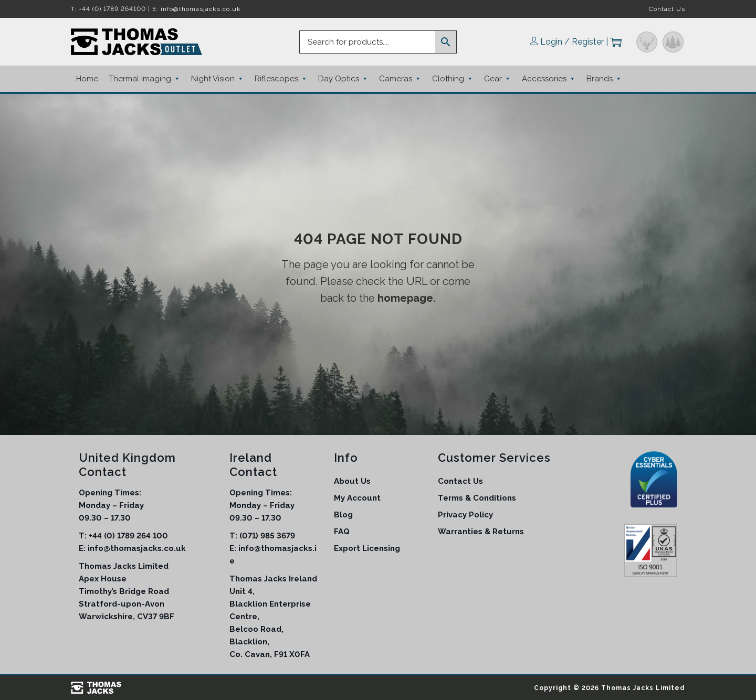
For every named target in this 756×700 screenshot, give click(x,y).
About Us (352, 481)
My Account (357, 498)
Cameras (400, 79)
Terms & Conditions (477, 498)
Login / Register (572, 42)
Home (87, 79)
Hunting (647, 42)
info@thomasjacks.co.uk (201, 9)
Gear (498, 79)
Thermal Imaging (145, 79)
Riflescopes (281, 79)
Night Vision (218, 79)
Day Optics (343, 79)
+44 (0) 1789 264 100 (128, 536)
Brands (604, 79)
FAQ (342, 532)
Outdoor (673, 42)
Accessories (549, 79)
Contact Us (667, 9)
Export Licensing (367, 548)
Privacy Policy (465, 515)
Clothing (453, 79)
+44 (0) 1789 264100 (112, 9)
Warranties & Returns (481, 532)
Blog (343, 515)
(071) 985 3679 (267, 536)
